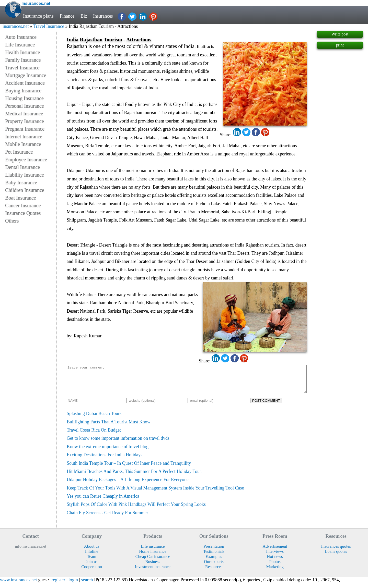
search (87, 585)
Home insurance (153, 557)
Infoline (92, 557)
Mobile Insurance (23, 144)
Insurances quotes (336, 552)
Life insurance (153, 552)
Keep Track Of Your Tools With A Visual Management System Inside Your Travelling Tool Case (155, 493)
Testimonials (214, 557)
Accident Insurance (25, 83)
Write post (340, 34)
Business (153, 567)
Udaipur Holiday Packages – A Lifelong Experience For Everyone (128, 485)
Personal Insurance (25, 106)
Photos (275, 567)
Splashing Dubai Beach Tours (94, 419)
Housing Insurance (24, 98)
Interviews (275, 557)
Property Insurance (25, 121)
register (58, 585)
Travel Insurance (49, 26)
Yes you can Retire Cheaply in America (103, 501)
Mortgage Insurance (26, 75)
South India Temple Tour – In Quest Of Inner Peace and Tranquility (129, 469)
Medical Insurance (24, 114)
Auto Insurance (21, 37)
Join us (92, 567)
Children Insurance (25, 190)
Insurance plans (38, 16)
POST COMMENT (266, 406)
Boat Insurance (21, 198)
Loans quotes (336, 557)
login (73, 585)
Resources (214, 572)
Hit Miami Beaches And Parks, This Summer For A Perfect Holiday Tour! (135, 477)
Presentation (214, 552)
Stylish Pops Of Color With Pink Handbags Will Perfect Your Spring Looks (136, 510)
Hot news (275, 562)
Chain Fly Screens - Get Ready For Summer (107, 518)
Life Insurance (20, 45)
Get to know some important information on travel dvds (118, 444)
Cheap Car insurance (153, 562)
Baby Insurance (21, 182)
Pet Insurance (19, 152)
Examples (214, 562)
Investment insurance (153, 572)
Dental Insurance (22, 167)
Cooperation (92, 572)
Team (92, 562)
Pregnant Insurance (25, 129)
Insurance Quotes (23, 213)
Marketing (275, 572)
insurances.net (16, 26)
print (340, 45)
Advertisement (275, 552)
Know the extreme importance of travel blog (108, 452)
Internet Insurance (24, 137)
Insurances (105, 16)
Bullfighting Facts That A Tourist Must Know (109, 427)
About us (92, 552)
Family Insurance (23, 60)
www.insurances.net (19, 585)
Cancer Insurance (23, 205)
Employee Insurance (26, 160)
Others (12, 221)
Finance (68, 16)
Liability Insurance (25, 175)
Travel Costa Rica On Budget (94, 435)
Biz (85, 16)
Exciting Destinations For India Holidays (105, 460)
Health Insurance (22, 52)
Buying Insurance (23, 91)
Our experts (214, 567)
